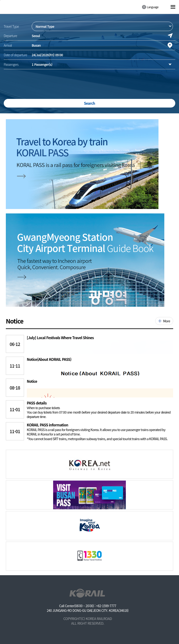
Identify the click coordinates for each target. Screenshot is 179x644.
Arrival (8, 45)
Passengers (11, 64)
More (167, 321)
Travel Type (11, 26)
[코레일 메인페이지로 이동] (21, 7)
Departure (10, 36)
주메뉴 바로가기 (0, 0)
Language (153, 7)
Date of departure (15, 55)
